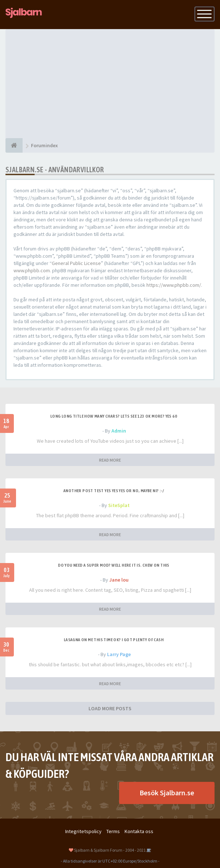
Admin (119, 431)
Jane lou (119, 580)
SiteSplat (119, 505)
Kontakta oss (139, 831)
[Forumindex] (14, 145)
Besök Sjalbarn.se (167, 793)
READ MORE (110, 460)
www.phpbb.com (32, 270)
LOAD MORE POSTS (110, 708)
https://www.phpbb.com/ (174, 285)
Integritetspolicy (83, 831)
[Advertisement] (110, 84)
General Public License (76, 263)
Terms (113, 831)
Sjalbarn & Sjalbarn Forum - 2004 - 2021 (110, 850)
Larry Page (119, 654)
